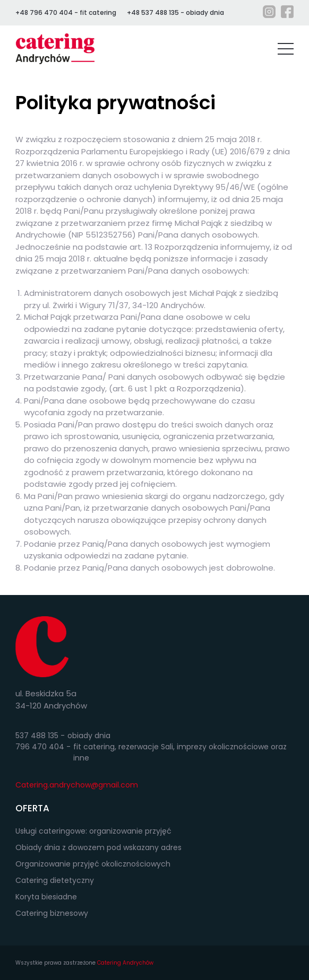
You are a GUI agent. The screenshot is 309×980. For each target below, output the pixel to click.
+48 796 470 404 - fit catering (66, 12)
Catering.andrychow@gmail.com (77, 785)
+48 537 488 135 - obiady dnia (175, 12)
